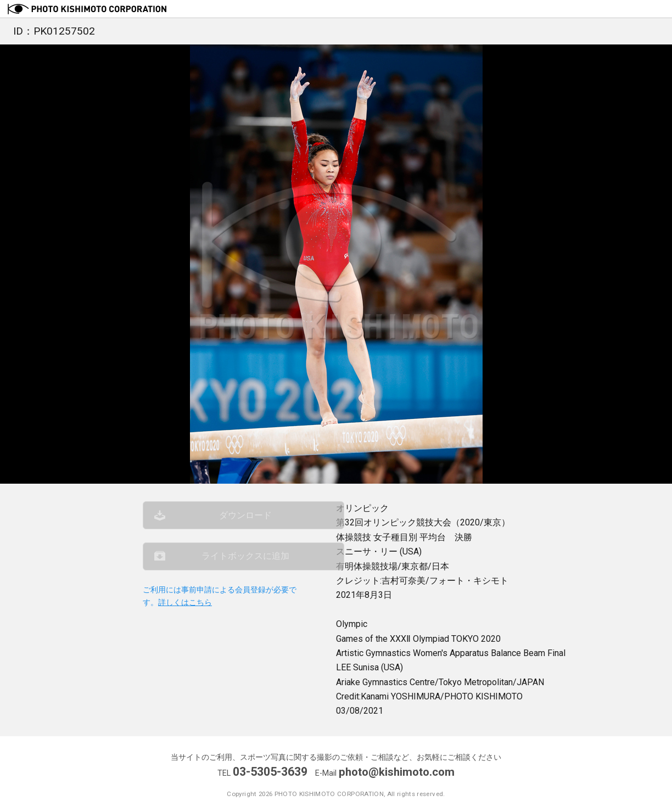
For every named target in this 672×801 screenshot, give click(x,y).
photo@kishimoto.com (397, 772)
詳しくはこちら (185, 612)
